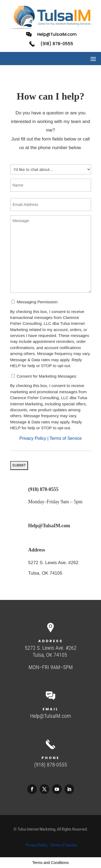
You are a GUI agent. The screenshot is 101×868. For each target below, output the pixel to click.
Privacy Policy (33, 438)
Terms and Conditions (50, 863)
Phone (50, 758)
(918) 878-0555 (43, 489)
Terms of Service (66, 438)
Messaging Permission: (38, 302)
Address (37, 550)
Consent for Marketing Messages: (47, 376)
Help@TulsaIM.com (57, 34)
